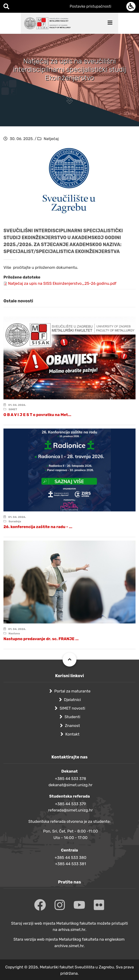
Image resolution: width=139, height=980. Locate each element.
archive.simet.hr (69, 946)
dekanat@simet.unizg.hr (71, 785)
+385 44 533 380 (70, 858)
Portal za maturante (72, 691)
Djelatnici (73, 700)
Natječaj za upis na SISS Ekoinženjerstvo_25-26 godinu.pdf (62, 283)
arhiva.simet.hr (72, 930)
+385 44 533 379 (71, 804)
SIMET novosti (72, 708)
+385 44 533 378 (71, 779)
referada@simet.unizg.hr (70, 810)
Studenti (72, 717)
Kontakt (72, 734)
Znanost (72, 726)
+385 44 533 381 (70, 864)
